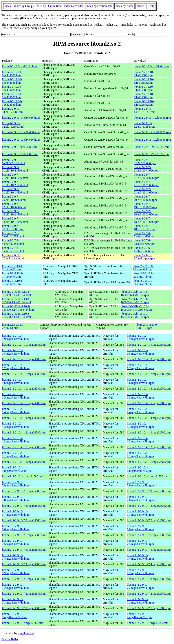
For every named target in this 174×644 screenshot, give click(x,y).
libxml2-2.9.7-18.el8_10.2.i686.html (15, 213)
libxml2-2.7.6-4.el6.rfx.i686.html (13, 242)
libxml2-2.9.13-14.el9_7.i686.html (13, 110)
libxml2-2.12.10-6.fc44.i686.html (12, 74)
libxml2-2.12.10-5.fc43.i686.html (12, 88)
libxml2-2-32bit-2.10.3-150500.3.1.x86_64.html (16, 315)
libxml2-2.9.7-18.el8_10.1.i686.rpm (146, 220)
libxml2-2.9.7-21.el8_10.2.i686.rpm (146, 184)
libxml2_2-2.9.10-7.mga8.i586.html (23, 623)
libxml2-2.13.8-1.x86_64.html (20, 66)
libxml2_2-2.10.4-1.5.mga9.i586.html (24, 403)
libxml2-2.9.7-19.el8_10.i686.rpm (145, 205)
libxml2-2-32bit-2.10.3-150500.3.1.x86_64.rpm (135, 315)
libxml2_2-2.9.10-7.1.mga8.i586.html (24, 608)
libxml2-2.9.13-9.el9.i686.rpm (152, 147)
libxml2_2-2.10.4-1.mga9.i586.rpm (148, 476)
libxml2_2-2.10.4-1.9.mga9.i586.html (24, 345)
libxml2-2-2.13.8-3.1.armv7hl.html (12, 275)
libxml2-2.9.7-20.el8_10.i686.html (14, 198)
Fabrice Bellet (10, 639)
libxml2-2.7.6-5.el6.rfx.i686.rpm (144, 235)
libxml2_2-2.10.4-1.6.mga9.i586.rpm (149, 389)
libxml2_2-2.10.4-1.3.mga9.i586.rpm (149, 432)
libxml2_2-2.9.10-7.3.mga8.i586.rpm (149, 579)
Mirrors (141, 6)
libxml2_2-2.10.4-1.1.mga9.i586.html (24, 462)
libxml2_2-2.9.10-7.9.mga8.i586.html (24, 491)
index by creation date (99, 6)
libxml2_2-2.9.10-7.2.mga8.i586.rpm (149, 594)
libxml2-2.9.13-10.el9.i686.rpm (152, 140)
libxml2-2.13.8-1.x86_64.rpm (151, 66)
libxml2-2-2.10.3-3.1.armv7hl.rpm (143, 282)
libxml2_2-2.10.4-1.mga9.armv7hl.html (15, 469)
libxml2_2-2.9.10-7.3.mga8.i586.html (24, 579)
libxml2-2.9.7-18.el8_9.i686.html (13, 227)
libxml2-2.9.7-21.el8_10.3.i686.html (15, 176)
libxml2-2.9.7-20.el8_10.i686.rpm (145, 198)
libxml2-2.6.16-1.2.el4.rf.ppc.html (13, 257)
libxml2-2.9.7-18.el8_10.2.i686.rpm (146, 213)
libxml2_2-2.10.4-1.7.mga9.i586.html (24, 374)
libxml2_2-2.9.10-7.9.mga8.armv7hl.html (16, 484)
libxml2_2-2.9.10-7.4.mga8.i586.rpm (149, 564)
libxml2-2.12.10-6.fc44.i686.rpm (144, 74)
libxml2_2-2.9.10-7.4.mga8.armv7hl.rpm (140, 557)
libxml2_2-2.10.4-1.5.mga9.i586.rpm (149, 403)
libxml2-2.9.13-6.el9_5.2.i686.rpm (145, 162)
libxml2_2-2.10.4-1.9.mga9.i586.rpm (149, 345)
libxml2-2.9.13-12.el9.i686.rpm (152, 132)
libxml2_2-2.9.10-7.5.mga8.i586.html (24, 550)
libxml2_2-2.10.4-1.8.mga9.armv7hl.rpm (140, 352)
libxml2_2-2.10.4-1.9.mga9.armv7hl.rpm (140, 337)
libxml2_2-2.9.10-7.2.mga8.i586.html (24, 594)
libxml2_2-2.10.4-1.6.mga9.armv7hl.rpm (140, 381)
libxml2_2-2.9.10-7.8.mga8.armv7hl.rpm (140, 498)
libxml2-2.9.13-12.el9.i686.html (21, 132)
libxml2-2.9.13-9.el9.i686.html (20, 147)
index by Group (23, 6)
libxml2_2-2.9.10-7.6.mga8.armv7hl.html (16, 528)
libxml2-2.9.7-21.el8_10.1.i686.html (15, 191)
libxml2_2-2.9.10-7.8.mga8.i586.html (24, 506)
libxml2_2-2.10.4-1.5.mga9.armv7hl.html (16, 396)
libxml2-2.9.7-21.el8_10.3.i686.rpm (146, 176)
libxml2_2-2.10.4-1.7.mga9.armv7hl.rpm (140, 367)
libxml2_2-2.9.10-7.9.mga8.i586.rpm (149, 491)
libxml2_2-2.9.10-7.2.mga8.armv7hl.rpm (140, 586)
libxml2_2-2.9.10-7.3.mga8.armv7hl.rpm (140, 572)
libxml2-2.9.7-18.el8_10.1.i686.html (15, 220)
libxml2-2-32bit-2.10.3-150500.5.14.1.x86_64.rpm (137, 308)
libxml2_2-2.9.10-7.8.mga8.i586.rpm (149, 506)
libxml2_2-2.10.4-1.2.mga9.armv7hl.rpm (140, 440)
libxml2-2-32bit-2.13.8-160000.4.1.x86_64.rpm (135, 301)
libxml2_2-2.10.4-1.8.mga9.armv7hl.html (16, 352)
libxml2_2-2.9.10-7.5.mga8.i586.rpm (149, 550)
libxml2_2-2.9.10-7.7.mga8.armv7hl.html (16, 513)
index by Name (124, 6)
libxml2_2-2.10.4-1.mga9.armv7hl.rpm (139, 469)
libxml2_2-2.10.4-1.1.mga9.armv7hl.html (16, 454)
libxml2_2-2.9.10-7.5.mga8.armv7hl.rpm (140, 542)
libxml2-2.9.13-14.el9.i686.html (21, 118)
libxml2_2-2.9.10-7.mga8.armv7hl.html (15, 616)
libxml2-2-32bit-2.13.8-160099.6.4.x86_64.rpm (135, 293)
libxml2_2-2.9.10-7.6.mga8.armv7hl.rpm (140, 528)
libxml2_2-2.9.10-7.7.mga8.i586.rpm (149, 520)
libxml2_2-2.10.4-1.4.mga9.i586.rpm (149, 418)
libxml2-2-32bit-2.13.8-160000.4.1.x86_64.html (16, 301)
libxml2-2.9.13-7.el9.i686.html (20, 154)
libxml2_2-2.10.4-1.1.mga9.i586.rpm (149, 462)
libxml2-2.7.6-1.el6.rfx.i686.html (13, 249)
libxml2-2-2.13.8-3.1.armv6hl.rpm (143, 268)
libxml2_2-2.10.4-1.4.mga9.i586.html (24, 418)
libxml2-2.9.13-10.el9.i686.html (21, 140)
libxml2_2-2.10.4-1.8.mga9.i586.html (24, 359)
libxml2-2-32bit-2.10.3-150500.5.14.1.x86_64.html (18, 308)
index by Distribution (48, 6)
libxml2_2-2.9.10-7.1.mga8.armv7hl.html (16, 601)
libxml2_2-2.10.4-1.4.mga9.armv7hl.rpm (140, 411)
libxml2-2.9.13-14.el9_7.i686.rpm (145, 110)
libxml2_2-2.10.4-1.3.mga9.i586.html (24, 432)
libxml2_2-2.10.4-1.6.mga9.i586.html (24, 389)
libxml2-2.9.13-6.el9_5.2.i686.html (13, 162)
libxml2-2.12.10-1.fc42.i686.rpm (144, 103)
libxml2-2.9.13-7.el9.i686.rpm (152, 154)
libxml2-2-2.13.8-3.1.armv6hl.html (12, 268)
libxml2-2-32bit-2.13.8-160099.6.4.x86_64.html (16, 293)
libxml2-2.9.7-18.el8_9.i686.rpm (145, 227)
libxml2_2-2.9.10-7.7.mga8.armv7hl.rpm (140, 513)
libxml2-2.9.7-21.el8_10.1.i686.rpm (146, 191)
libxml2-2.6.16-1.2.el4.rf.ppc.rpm (144, 257)
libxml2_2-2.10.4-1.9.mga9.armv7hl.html (16, 337)
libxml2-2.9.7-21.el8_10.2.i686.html (15, 184)
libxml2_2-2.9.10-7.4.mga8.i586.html (24, 564)
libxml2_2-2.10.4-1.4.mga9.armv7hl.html (16, 411)
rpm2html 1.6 (26, 633)
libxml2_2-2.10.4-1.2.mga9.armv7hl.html (16, 440)
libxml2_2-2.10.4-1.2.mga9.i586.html (24, 447)
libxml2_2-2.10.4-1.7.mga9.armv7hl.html (16, 367)
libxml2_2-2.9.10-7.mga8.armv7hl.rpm (139, 616)
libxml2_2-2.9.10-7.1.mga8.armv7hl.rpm (140, 601)
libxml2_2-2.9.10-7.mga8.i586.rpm (148, 623)
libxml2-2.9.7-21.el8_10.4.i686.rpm (146, 169)
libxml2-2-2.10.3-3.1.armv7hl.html (12, 282)
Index (8, 6)
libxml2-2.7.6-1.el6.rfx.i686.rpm (144, 249)
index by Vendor (74, 6)
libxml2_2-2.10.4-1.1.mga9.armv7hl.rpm (140, 454)
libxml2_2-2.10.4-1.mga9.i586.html (23, 476)
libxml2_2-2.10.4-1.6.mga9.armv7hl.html (16, 381)
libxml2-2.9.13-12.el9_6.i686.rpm (145, 125)
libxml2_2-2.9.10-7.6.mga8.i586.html (24, 535)
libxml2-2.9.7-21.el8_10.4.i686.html (15, 169)
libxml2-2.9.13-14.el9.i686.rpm (152, 118)
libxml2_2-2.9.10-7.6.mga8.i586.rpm (149, 535)
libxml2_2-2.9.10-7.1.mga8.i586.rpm (149, 608)
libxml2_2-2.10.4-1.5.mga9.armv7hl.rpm (140, 396)
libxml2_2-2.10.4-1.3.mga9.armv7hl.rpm (140, 425)
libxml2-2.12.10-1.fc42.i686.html (12, 103)
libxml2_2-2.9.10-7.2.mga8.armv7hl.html (16, 586)
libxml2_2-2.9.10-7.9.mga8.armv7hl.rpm (140, 484)
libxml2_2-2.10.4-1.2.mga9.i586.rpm (149, 447)
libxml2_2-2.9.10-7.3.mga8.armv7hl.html (16, 572)
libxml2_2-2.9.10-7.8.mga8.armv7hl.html (16, 498)
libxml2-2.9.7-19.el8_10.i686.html (14, 205)
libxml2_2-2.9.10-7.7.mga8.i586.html (24, 520)
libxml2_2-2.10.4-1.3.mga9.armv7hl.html (16, 425)
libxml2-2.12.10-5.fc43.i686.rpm (144, 88)
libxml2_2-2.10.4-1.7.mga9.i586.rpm (149, 374)
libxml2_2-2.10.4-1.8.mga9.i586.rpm (149, 359)
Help (152, 6)
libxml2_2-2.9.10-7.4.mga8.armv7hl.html (16, 557)
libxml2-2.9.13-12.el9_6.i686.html (13, 125)
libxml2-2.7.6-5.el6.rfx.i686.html (13, 235)
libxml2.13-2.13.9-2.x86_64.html (13, 326)
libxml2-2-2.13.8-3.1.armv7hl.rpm (143, 275)
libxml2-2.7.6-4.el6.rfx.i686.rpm (144, 242)
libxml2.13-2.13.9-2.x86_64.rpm (147, 326)
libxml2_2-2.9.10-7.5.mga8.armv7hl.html (16, 542)
